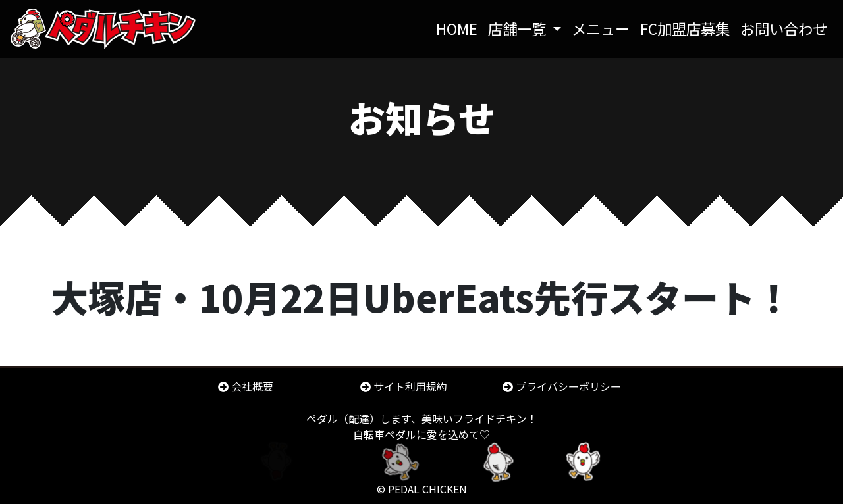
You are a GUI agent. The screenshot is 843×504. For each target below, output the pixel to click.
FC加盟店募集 (685, 28)
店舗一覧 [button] (519, 28)
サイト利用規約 (410, 386)
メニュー (601, 28)
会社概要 (252, 386)
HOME (459, 28)
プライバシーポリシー (568, 386)
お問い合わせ (784, 28)
